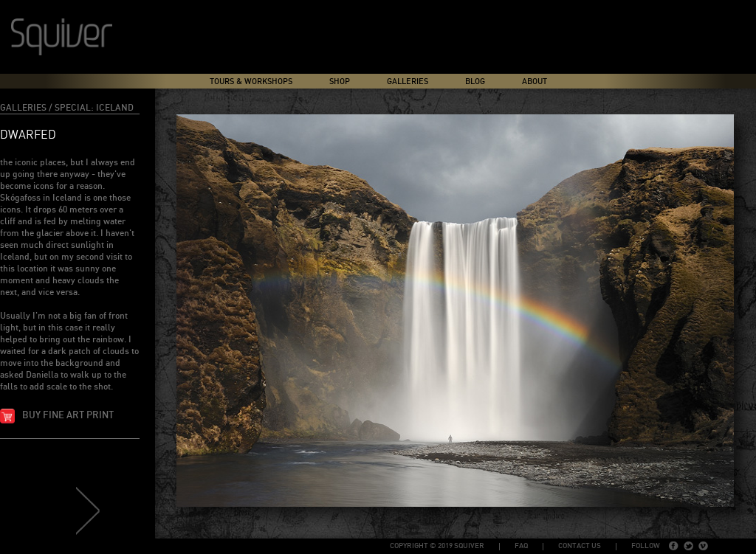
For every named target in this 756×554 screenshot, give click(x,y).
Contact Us (580, 546)
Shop (340, 82)
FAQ (521, 546)
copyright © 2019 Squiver (437, 546)
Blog (475, 82)
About (535, 82)
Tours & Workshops (251, 82)
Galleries (408, 82)
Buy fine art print (68, 416)
